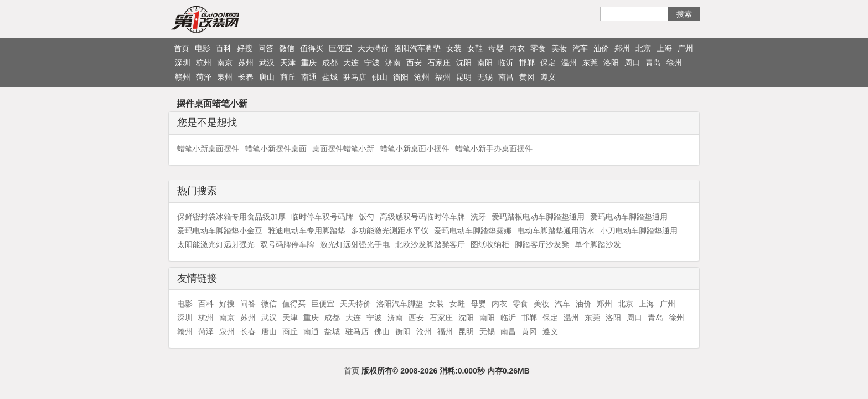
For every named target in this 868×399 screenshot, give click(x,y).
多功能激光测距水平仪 (390, 231)
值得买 (312, 48)
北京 (643, 48)
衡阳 (401, 77)
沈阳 (464, 63)
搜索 (684, 14)
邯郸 (527, 63)
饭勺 (366, 217)
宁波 (372, 63)
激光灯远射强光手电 (355, 244)
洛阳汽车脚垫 (417, 48)
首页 (182, 48)
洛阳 (611, 63)
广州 (685, 48)
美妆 (559, 48)
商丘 (288, 77)
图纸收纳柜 (490, 244)
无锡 (485, 77)
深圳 (183, 63)
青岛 (653, 63)
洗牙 (478, 217)
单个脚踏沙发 (598, 244)
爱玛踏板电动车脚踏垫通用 (538, 217)
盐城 (330, 77)
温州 (569, 63)
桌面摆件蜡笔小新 (343, 149)
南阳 (485, 63)
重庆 (309, 63)
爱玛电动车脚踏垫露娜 (473, 231)
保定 (548, 63)
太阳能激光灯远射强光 (216, 244)
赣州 (183, 77)
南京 (225, 63)
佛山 (380, 77)
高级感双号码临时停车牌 (422, 217)
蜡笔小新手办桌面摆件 (494, 149)
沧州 (422, 77)
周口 (632, 63)
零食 (538, 48)
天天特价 (373, 48)
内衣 (517, 48)
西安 (414, 63)
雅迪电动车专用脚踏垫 (307, 231)
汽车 (580, 48)
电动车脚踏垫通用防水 (556, 231)
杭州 (204, 63)
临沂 (506, 63)
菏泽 (204, 77)
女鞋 (475, 48)
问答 (266, 48)
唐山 (267, 77)
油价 (601, 48)
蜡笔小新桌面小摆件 (415, 149)
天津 (288, 63)
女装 (454, 48)
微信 (287, 48)
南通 (309, 77)
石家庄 (439, 63)
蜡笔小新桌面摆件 (208, 149)
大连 (351, 63)
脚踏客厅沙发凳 (542, 244)
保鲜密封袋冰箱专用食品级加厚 (231, 217)
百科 (224, 48)
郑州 (622, 48)
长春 (246, 77)
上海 (664, 48)
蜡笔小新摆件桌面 (276, 149)
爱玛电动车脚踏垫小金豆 (220, 231)
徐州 (674, 63)
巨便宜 (340, 48)
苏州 (246, 63)
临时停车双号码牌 (322, 217)
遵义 (548, 77)
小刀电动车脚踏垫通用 (639, 231)
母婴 (496, 48)
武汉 (267, 63)
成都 (330, 63)
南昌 (506, 77)
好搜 (245, 48)
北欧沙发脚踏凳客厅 (430, 244)
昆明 (464, 77)
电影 (203, 48)
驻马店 (355, 77)
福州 (443, 77)
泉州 (225, 77)
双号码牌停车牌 (287, 244)
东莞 (590, 63)
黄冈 (527, 77)
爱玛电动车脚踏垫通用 (629, 217)
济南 (393, 63)
